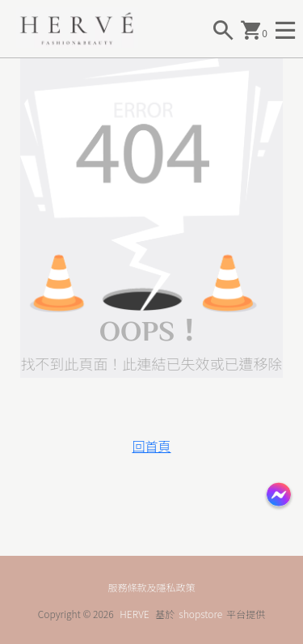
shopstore (200, 614)
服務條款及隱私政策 (151, 587)
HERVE (134, 614)
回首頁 (151, 446)
